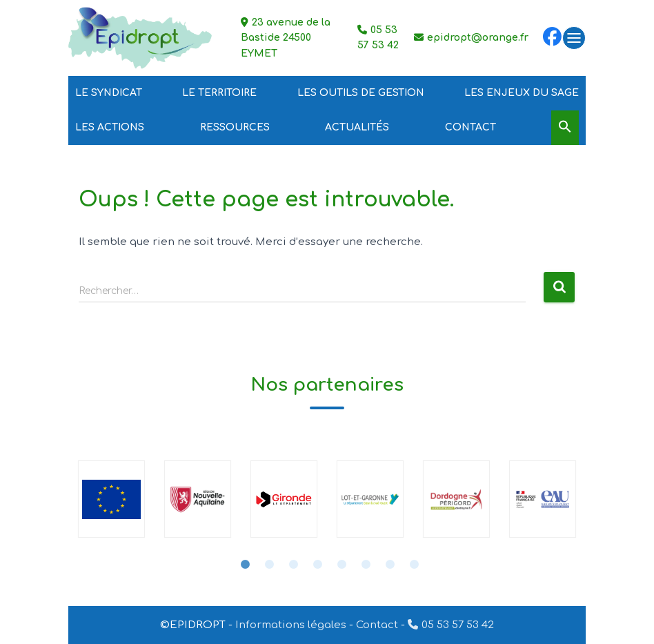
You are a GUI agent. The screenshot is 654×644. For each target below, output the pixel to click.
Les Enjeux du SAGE (522, 93)
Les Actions (110, 127)
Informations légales (291, 625)
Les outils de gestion (361, 93)
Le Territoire (219, 93)
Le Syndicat (109, 93)
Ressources (235, 127)
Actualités (357, 127)
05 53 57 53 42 (458, 625)
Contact (470, 127)
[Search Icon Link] (565, 127)
